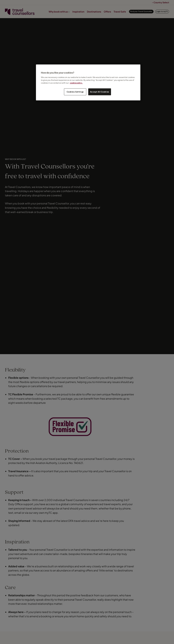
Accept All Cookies (100, 92)
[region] (88, 83)
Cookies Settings (75, 92)
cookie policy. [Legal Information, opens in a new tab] (76, 83)
